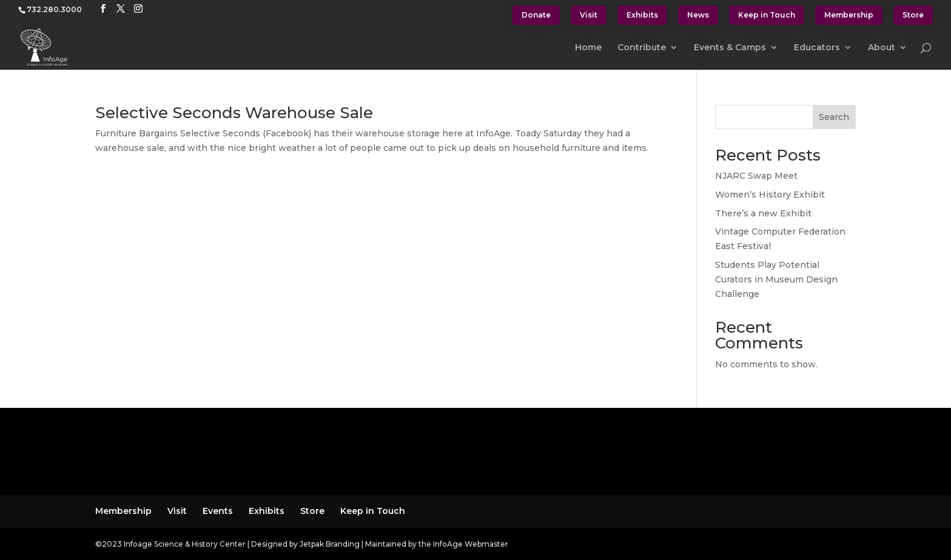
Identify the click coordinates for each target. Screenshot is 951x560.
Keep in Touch (767, 15)
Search (834, 117)
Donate (536, 15)
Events (218, 511)
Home (588, 48)
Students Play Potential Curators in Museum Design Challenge (776, 279)
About (882, 48)
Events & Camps (730, 48)
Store (913, 15)
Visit (589, 15)
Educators (817, 48)
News (698, 15)
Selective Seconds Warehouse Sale (234, 113)
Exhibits (642, 15)
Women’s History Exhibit (770, 195)
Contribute (642, 48)
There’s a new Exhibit (763, 213)
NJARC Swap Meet (756, 176)
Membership (849, 15)
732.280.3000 (54, 9)
